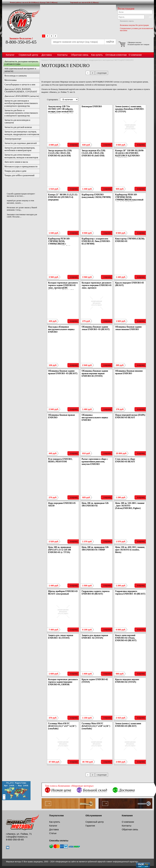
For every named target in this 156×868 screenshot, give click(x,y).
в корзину (74, 145)
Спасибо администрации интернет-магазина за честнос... (21, 195)
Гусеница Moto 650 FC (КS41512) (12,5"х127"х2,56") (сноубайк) (62, 726)
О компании (135, 55)
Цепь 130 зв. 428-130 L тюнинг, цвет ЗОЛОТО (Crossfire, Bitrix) (130, 550)
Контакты (62, 55)
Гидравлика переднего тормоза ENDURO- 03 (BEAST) (130, 593)
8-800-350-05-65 (21, 42)
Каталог (10, 55)
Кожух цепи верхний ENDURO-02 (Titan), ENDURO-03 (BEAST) (126, 638)
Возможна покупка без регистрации (134, 25)
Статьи (53, 833)
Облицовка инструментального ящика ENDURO (95, 418)
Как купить (97, 55)
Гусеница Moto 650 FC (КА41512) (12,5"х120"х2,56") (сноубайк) (96, 726)
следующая (102, 73)
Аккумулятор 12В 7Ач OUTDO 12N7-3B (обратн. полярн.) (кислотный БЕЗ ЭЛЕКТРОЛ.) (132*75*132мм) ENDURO (62, 112)
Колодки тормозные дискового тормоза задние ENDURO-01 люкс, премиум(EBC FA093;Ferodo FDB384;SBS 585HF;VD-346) (63, 288)
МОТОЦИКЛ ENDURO (124, 60)
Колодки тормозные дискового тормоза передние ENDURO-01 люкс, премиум (97, 285)
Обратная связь (80, 55)
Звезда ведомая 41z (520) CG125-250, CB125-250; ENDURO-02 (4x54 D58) (60, 153)
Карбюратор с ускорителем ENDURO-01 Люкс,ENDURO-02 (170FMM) (96, 241)
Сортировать (53, 99)
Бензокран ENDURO (92, 106)
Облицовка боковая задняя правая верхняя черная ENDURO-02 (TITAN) (95, 373)
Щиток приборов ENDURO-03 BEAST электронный (63, 593)
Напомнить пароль (127, 21)
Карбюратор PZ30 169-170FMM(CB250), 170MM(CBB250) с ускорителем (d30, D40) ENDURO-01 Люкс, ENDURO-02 (63, 245)
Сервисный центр (28, 55)
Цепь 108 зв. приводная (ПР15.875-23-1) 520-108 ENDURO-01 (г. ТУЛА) (60, 550)
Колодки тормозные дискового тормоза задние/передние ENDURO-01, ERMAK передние (63, 683)
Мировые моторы (21, 21)
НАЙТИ (110, 42)
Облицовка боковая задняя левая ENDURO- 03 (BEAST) (96, 328)
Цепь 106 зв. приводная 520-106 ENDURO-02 (95, 504)
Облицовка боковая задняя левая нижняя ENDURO (128, 328)
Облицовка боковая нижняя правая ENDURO (129, 372)
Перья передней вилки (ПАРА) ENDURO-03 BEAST (130, 416)
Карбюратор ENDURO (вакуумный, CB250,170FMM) (96, 196)
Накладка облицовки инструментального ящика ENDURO (61, 329)
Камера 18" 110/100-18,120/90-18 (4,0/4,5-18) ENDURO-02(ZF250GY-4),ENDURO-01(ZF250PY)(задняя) (130, 154)
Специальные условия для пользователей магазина (137, 29)
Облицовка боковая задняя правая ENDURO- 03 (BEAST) (63, 372)
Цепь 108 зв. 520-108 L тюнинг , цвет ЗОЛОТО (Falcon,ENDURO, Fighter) (130, 506)
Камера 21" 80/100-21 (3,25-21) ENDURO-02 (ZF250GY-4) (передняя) (63, 197)
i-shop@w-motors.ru (17, 837)
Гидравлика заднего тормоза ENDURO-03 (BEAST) (96, 593)
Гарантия (90, 826)
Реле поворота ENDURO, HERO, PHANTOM (60, 460)
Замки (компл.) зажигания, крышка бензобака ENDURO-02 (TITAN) (130, 109)
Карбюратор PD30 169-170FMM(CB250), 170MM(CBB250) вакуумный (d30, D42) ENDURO (129, 198)
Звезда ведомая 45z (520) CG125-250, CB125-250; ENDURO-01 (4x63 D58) (93, 153)
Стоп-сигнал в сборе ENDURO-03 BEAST (125, 460)
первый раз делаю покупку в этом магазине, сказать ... (20, 202)
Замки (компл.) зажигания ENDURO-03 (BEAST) (128, 725)
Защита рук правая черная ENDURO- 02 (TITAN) (95, 637)
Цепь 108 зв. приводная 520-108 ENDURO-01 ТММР (95, 548)
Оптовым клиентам (116, 55)
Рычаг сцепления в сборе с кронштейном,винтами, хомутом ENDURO (95, 462)
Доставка (47, 55)
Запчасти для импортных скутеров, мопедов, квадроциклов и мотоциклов (81, 60)
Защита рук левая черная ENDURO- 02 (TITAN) (61, 637)
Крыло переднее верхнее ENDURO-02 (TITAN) (127, 681)
